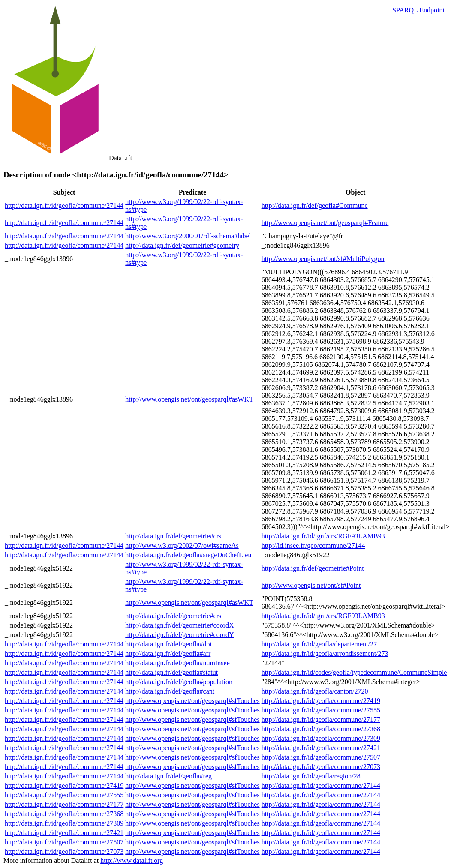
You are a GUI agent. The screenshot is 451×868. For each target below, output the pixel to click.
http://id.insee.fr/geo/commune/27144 (313, 545)
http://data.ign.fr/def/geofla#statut (171, 672)
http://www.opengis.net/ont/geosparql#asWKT (189, 399)
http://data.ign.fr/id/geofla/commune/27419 (321, 701)
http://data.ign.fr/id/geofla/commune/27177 (321, 719)
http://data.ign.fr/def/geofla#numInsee (177, 663)
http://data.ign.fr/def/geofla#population (179, 682)
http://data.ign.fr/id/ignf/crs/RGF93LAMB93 (323, 536)
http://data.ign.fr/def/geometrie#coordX (179, 625)
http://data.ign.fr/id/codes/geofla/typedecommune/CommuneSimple (354, 672)
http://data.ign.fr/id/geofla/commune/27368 (321, 729)
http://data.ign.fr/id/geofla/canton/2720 (315, 691)
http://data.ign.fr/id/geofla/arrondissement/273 (325, 653)
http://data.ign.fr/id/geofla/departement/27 (319, 644)
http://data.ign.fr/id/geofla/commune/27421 (321, 748)
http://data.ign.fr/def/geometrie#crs (173, 536)
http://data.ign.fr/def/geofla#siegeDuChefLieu (188, 555)
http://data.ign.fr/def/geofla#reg (168, 776)
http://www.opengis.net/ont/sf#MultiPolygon (323, 259)
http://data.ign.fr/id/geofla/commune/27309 (321, 738)
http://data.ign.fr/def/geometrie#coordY (179, 635)
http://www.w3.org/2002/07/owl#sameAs (182, 545)
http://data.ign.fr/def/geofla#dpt (168, 644)
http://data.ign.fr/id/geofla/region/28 (311, 776)
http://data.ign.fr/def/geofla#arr (168, 653)
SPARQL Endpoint (418, 10)
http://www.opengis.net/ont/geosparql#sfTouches (192, 701)
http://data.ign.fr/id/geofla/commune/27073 (321, 767)
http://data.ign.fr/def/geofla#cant (170, 691)
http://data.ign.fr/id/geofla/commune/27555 (321, 710)
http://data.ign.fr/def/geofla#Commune (315, 206)
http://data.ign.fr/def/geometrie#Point (313, 568)
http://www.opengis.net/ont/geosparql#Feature (325, 223)
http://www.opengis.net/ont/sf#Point (311, 585)
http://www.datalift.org (132, 860)
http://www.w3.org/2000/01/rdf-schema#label (188, 236)
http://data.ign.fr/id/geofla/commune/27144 (64, 206)
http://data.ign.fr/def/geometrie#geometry (182, 245)
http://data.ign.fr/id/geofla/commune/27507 (321, 757)
